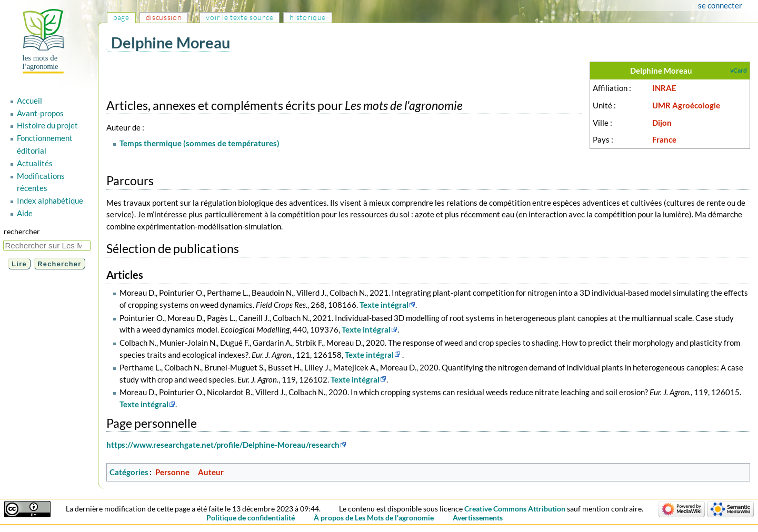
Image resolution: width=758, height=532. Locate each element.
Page (121, 17)
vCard (739, 70)
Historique (308, 17)
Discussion (164, 17)
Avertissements (478, 518)
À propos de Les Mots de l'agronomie (374, 518)
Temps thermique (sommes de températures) (200, 143)
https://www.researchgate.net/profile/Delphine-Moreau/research (223, 445)
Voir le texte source (240, 17)
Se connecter (720, 5)
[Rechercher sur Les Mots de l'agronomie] (47, 245)
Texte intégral (384, 305)
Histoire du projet (47, 125)
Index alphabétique (50, 200)
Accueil (29, 101)
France (664, 139)
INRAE (664, 88)
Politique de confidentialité (251, 518)
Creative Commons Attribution (515, 509)
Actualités (35, 163)
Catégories (129, 472)
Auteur (211, 472)
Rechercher (22, 231)
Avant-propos (40, 113)
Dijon (662, 123)
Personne (172, 472)
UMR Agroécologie (686, 105)
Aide (25, 213)
